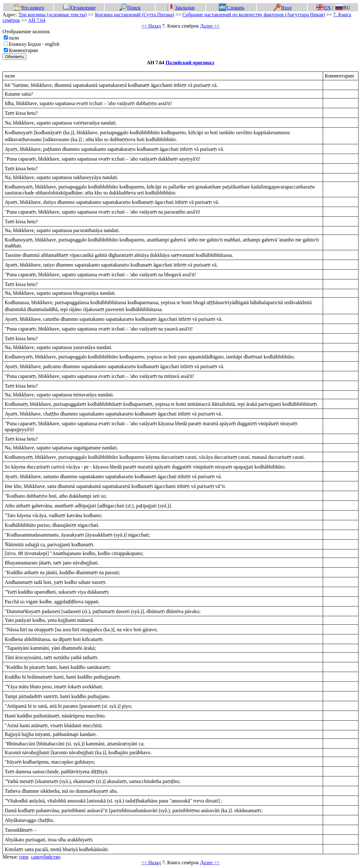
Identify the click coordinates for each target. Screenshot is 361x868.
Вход (283, 8)
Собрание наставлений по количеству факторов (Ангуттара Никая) (254, 15)
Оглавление (79, 8)
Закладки (181, 8)
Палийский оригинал (190, 63)
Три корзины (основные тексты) (53, 15)
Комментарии (23, 50)
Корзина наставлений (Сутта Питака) (135, 15)
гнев (24, 857)
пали (14, 38)
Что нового (29, 8)
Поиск (130, 8)
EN (323, 8)
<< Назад (151, 26)
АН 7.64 (37, 20)
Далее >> (210, 26)
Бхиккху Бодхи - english (34, 44)
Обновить (14, 57)
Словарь (231, 8)
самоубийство (46, 857)
